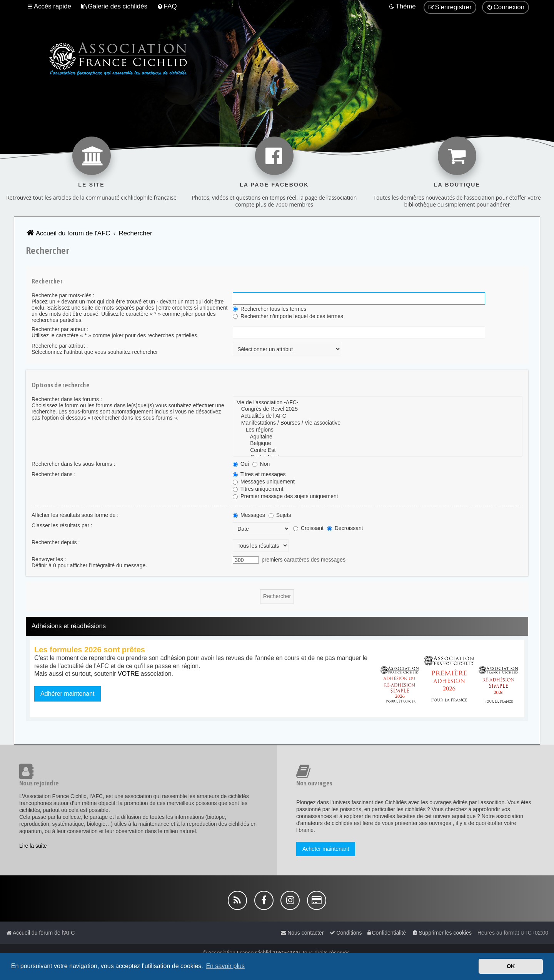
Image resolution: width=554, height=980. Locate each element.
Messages (249, 515)
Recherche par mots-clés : (63, 295)
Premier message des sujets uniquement (285, 496)
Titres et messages (259, 474)
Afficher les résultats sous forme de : (75, 515)
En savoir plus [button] (225, 966)
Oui (241, 464)
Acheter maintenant (326, 849)
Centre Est (378, 450)
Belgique (378, 443)
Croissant (308, 528)
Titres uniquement (258, 489)
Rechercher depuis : (56, 542)
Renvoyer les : (49, 559)
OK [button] (511, 966)
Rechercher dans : (53, 474)
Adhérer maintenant (68, 694)
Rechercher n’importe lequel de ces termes (288, 316)
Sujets (280, 515)
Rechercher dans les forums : (67, 399)
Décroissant (345, 528)
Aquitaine (378, 437)
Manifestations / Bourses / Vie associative (378, 423)
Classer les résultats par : (62, 525)
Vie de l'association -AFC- (378, 403)
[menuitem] (114, 7)
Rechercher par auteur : (60, 329)
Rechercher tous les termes (269, 309)
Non (261, 464)
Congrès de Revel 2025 (378, 409)
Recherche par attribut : (60, 346)
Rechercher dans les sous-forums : (73, 464)
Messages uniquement (264, 482)
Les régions (378, 430)
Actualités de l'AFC (378, 416)
